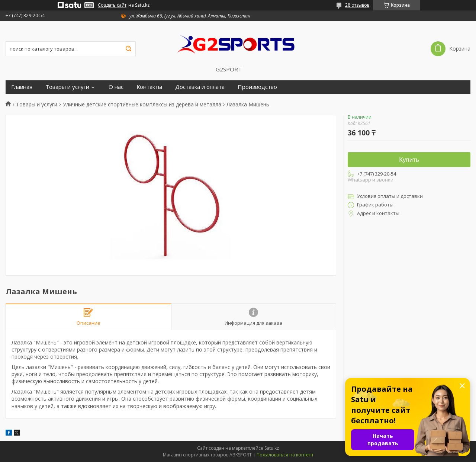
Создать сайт (112, 5)
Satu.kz (272, 448)
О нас (116, 87)
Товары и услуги (67, 87)
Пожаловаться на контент (285, 455)
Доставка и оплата (200, 87)
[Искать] (128, 49)
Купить (409, 160)
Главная (22, 87)
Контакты (149, 87)
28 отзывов (357, 5)
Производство (257, 87)
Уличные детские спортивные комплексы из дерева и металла (142, 105)
